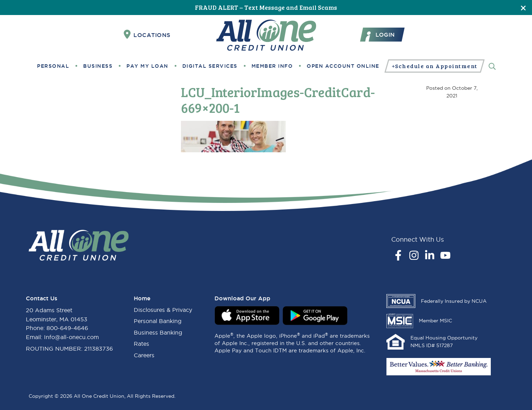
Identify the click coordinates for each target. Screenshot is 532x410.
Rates (141, 344)
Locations (147, 35)
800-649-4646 (67, 328)
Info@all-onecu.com (71, 337)
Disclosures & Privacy (163, 310)
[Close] (523, 8)
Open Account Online (343, 66)
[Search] (492, 66)
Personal (53, 66)
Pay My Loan (147, 66)
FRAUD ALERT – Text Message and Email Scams (266, 7)
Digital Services (210, 66)
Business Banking (158, 332)
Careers (144, 355)
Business (98, 66)
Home (142, 298)
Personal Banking (158, 321)
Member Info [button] (272, 66)
